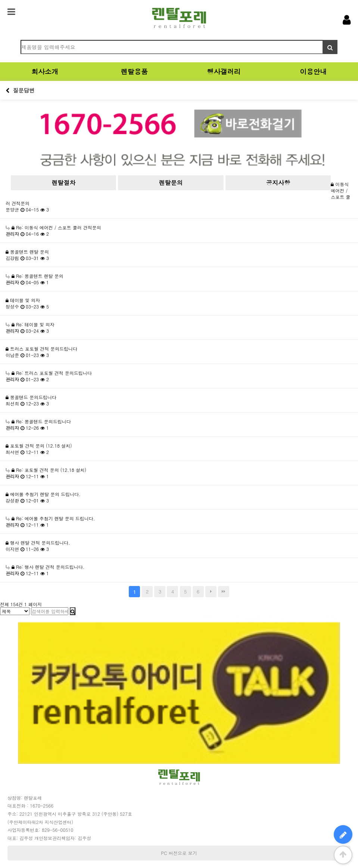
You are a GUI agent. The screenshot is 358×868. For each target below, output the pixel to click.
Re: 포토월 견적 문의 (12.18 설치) (46, 470)
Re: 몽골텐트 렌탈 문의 (35, 276)
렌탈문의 (171, 183)
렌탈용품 (134, 71)
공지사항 (278, 183)
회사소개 (45, 71)
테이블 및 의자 (23, 300)
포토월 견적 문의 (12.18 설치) (39, 446)
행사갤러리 (224, 71)
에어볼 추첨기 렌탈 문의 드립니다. (43, 494)
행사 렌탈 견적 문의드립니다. (38, 543)
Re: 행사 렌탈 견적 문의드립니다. (45, 567)
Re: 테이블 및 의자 (30, 324)
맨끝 (224, 592)
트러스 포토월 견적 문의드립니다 (41, 349)
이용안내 (313, 71)
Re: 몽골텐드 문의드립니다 (38, 421)
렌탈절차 (63, 183)
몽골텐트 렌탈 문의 (27, 252)
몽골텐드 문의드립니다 (31, 397)
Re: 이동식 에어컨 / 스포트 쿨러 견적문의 (53, 227)
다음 (211, 592)
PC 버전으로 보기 (179, 853)
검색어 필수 (6, 40)
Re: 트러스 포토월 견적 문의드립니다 (49, 373)
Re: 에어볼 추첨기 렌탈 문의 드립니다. (50, 518)
